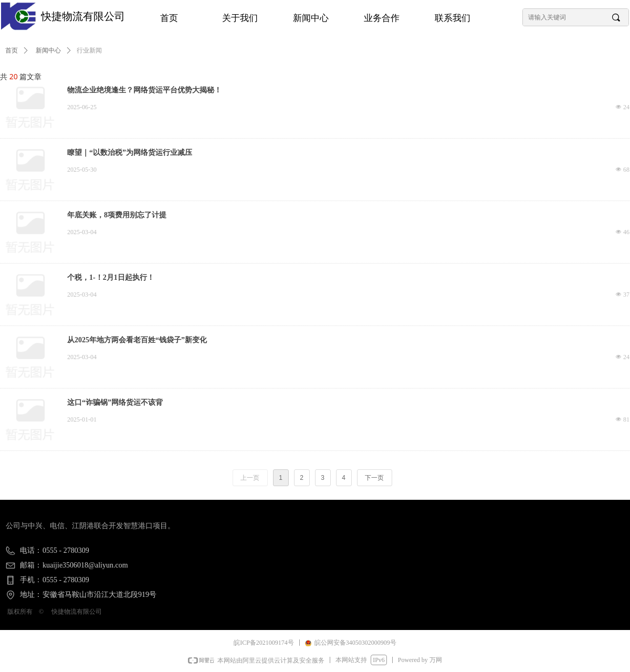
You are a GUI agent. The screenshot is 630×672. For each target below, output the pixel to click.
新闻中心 (48, 50)
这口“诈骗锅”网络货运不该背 (115, 402)
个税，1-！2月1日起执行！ (111, 277)
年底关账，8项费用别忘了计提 (117, 215)
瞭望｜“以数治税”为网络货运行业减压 (130, 153)
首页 (12, 50)
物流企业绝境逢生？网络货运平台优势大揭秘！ (144, 90)
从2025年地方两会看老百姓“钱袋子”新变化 (137, 340)
